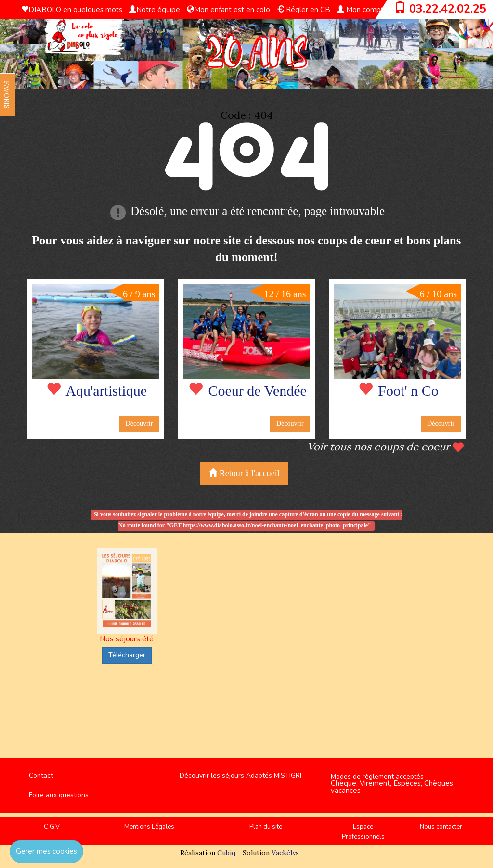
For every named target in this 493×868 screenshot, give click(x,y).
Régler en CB (304, 10)
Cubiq (226, 853)
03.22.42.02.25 (448, 9)
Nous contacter (441, 827)
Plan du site (266, 827)
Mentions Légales (149, 827)
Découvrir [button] (139, 424)
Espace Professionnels (363, 832)
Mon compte (363, 10)
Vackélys (285, 853)
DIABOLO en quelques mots (72, 10)
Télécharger (127, 655)
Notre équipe (155, 10)
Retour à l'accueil (244, 473)
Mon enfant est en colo (228, 10)
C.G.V (52, 827)
